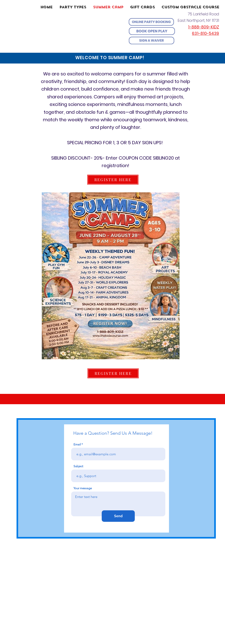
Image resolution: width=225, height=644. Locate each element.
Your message (83, 488)
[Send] (118, 516)
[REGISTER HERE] (113, 180)
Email (77, 444)
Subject (78, 466)
